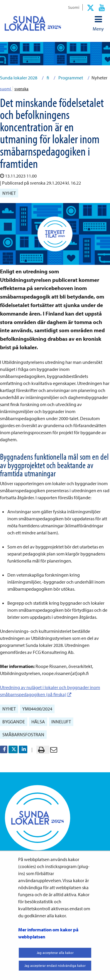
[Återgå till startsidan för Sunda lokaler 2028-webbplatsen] (33, 23)
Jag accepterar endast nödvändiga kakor (55, 965)
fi (47, 78)
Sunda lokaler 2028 (19, 78)
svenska (21, 89)
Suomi (74, 7)
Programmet (70, 78)
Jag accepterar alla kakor (55, 953)
